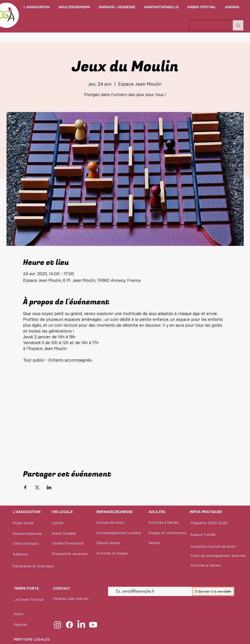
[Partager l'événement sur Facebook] (25, 487)
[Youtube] (93, 625)
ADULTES (157, 512)
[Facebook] (69, 625)
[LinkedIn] (81, 625)
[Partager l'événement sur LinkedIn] (49, 487)
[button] (36, 7)
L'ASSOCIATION (27, 512)
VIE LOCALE (62, 512)
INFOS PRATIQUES (206, 512)
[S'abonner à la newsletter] (213, 591)
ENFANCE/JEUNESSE (114, 512)
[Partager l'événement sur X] (37, 487)
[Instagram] (58, 625)
